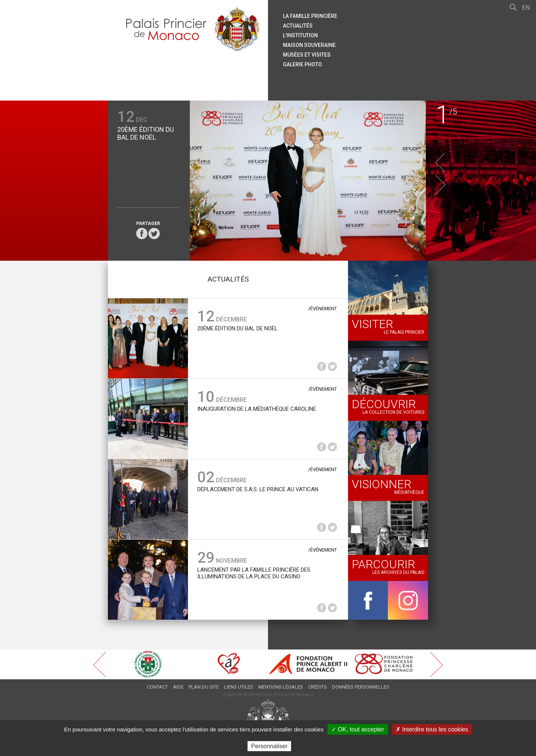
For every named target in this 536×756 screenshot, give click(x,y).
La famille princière (310, 16)
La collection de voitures (388, 406)
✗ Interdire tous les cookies (432, 729)
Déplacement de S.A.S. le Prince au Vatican (258, 489)
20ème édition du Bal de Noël (146, 133)
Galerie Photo (302, 64)
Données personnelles (361, 687)
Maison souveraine (309, 45)
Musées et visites (307, 55)
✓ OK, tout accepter (358, 729)
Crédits (318, 687)
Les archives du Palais (388, 566)
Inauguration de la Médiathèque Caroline (257, 409)
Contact (157, 687)
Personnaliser (269, 746)
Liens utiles (239, 687)
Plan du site (204, 687)
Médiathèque (388, 486)
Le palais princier (388, 326)
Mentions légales (281, 687)
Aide (178, 687)
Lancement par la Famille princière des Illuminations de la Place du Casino (254, 573)
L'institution (300, 35)
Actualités (298, 26)
